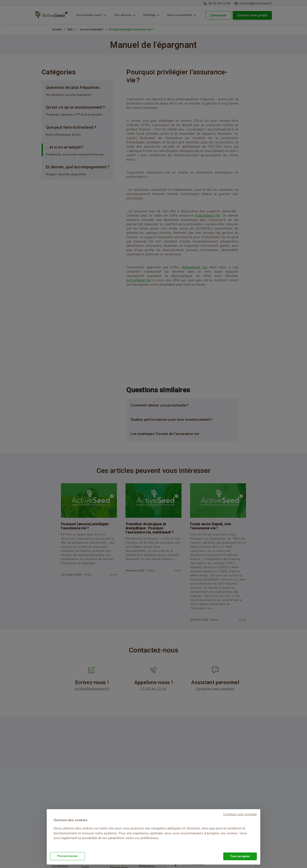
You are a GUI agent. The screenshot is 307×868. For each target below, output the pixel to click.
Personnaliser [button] (67, 856)
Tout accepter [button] (240, 856)
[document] (153, 832)
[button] (240, 814)
